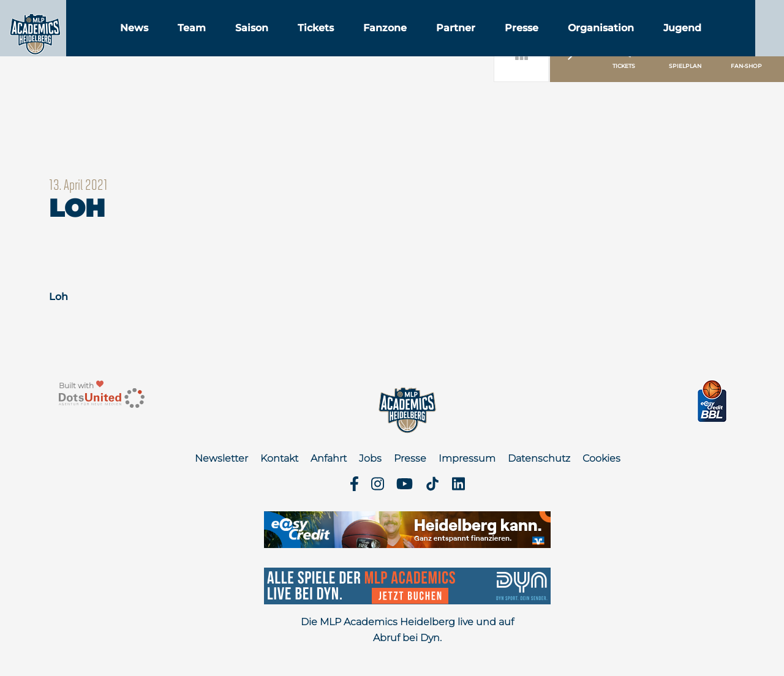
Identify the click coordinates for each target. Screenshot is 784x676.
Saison (314, 42)
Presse (584, 42)
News (197, 42)
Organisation (663, 42)
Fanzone (447, 42)
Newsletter (221, 458)
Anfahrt (329, 458)
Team (254, 42)
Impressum (467, 458)
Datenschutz (539, 458)
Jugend (745, 42)
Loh (58, 297)
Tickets (378, 42)
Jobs (370, 458)
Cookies (601, 458)
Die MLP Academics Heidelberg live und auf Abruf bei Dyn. (407, 630)
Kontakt (279, 458)
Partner (518, 42)
